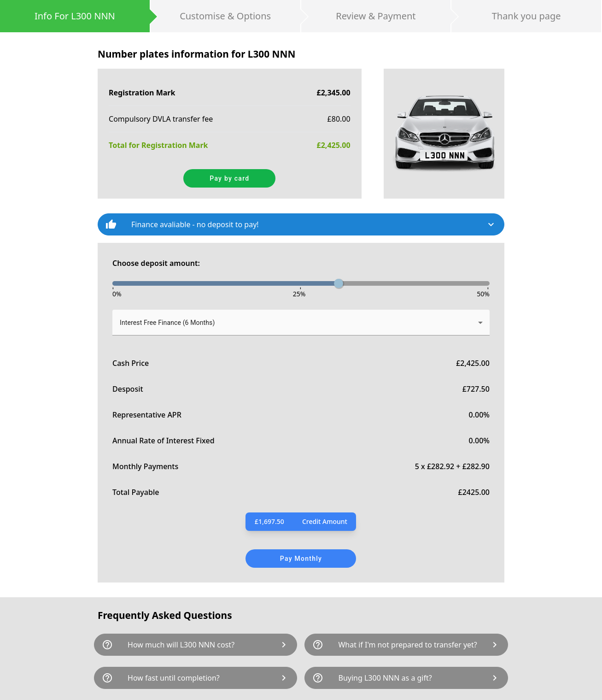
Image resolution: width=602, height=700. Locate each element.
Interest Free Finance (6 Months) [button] (167, 323)
